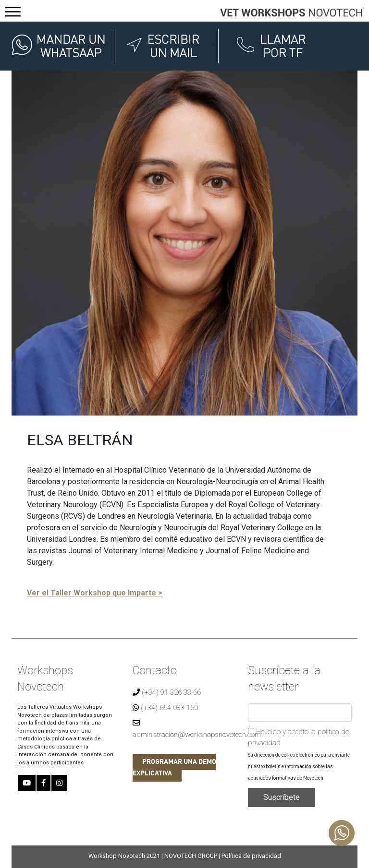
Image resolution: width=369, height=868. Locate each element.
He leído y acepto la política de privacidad (298, 737)
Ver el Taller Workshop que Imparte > (95, 593)
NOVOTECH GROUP (191, 856)
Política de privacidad (251, 856)
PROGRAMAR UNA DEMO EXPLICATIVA (174, 768)
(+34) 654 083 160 (165, 708)
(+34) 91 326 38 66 (167, 692)
